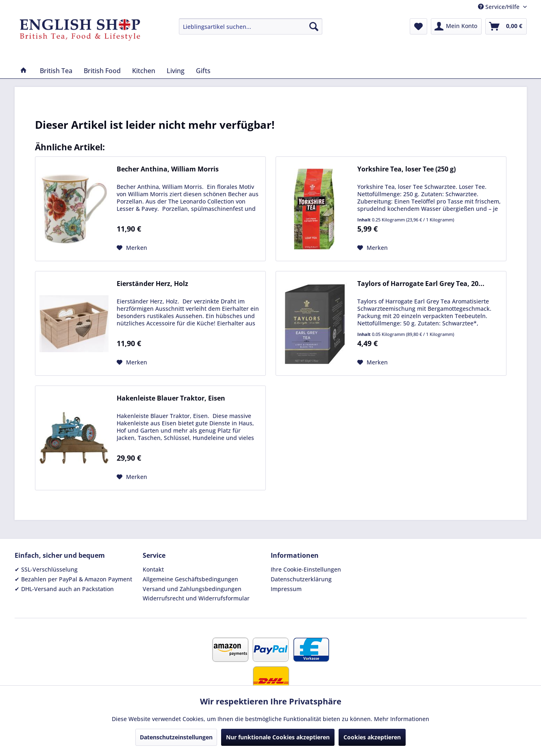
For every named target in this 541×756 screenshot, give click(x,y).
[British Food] (102, 71)
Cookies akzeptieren (372, 737)
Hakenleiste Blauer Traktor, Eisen (171, 398)
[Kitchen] (144, 71)
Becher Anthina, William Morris (168, 169)
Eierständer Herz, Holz (152, 284)
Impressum (286, 589)
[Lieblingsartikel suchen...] (251, 26)
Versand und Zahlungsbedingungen (192, 589)
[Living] (176, 71)
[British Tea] (56, 71)
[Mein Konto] (456, 26)
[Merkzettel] (418, 26)
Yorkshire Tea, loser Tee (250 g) (406, 169)
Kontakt (153, 569)
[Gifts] (203, 71)
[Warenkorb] (506, 26)
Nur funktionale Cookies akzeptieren (278, 737)
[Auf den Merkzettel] (132, 248)
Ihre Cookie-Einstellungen (306, 569)
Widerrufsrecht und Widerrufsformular (196, 598)
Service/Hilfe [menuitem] (500, 7)
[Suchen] (314, 26)
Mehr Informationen (402, 719)
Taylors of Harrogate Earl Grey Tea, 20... (421, 284)
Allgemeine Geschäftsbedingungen (190, 579)
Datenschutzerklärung (301, 579)
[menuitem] (251, 26)
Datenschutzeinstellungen (176, 737)
